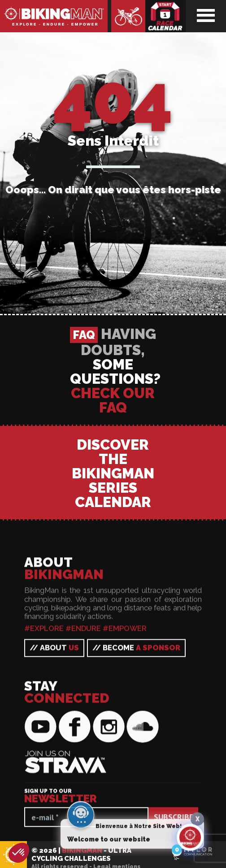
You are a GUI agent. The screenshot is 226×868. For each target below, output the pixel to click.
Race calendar (165, 16)
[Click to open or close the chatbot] (190, 839)
